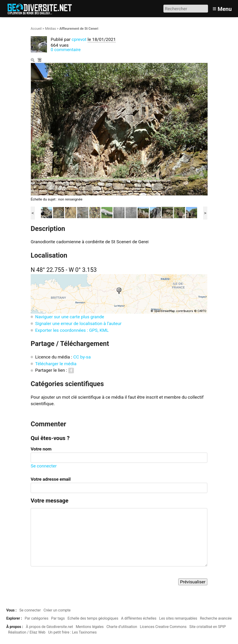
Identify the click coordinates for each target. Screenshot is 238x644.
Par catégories (36, 618)
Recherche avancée (216, 618)
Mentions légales (90, 627)
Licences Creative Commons (163, 627)
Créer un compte (57, 610)
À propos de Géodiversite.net (49, 627)
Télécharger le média (40, 60)
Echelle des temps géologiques (93, 618)
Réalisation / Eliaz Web (27, 632)
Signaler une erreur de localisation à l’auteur (78, 324)
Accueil (36, 29)
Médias (51, 29)
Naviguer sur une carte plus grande (70, 317)
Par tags (58, 618)
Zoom (33, 60)
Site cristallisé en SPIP (208, 627)
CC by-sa (82, 357)
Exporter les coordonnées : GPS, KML (72, 330)
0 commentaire (66, 50)
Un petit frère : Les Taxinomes (72, 632)
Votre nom (41, 449)
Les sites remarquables (178, 618)
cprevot (79, 39)
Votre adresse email (51, 479)
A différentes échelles (139, 618)
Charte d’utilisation (122, 627)
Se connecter (44, 466)
